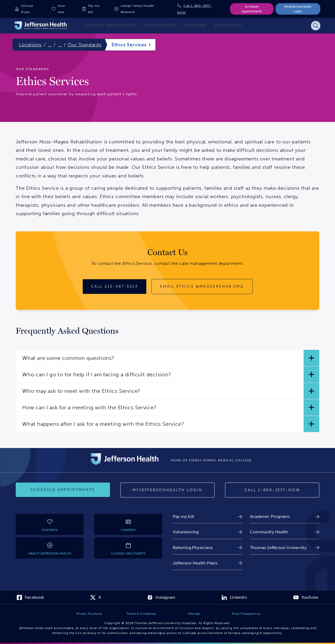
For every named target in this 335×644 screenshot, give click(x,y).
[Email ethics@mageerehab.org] (202, 287)
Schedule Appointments (252, 9)
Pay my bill (94, 9)
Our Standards (85, 45)
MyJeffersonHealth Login (298, 9)
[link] (207, 516)
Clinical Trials (27, 9)
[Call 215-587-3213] (115, 287)
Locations (30, 45)
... (50, 45)
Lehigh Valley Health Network (137, 9)
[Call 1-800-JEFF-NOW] (272, 490)
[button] (167, 358)
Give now (62, 9)
